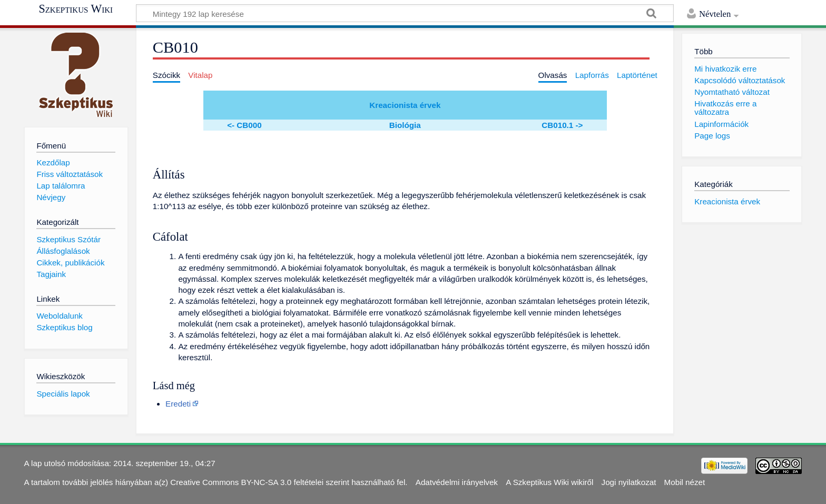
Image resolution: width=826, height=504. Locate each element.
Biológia (405, 125)
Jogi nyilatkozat (629, 482)
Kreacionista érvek (405, 105)
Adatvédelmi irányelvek (457, 482)
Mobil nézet (685, 482)
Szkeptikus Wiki (76, 9)
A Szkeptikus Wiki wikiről (549, 482)
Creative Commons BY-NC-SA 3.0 (231, 482)
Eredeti (178, 404)
